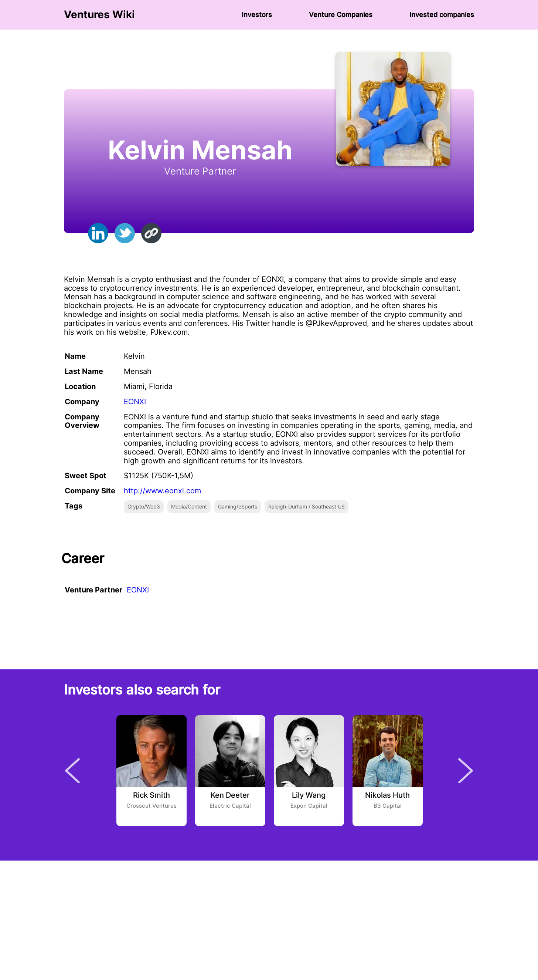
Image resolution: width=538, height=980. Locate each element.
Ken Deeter (230, 795)
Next (466, 771)
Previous (72, 771)
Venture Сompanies (341, 15)
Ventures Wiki (99, 15)
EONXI (135, 402)
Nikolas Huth (387, 795)
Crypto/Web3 (144, 506)
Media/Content (189, 506)
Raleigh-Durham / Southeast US (307, 506)
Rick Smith (151, 795)
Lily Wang (309, 795)
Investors (257, 15)
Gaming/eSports (238, 506)
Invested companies (442, 15)
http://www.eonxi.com (162, 491)
